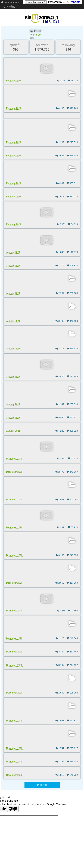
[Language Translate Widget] (36, 2)
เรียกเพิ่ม (42, 785)
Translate (72, 2)
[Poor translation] (13, 809)
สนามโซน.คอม (10, 2)
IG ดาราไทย (9, 7)
